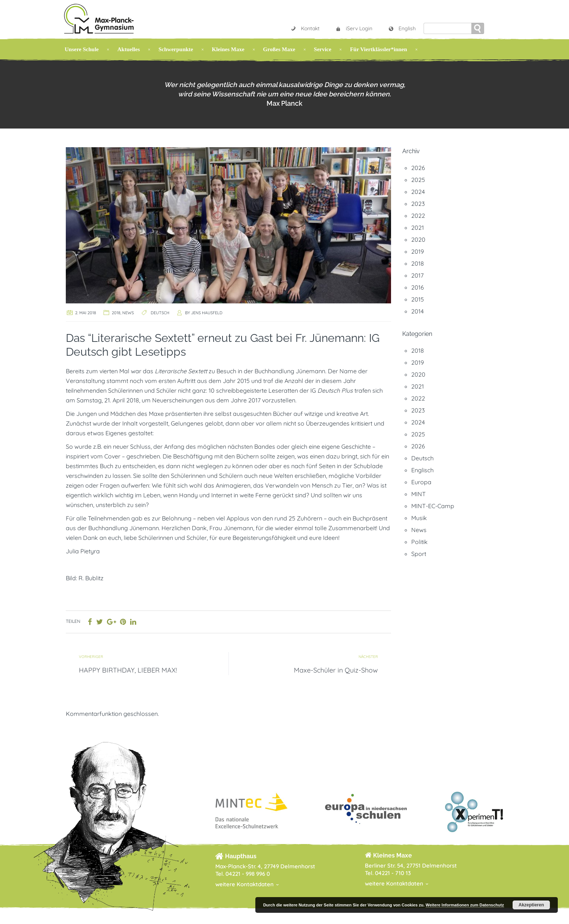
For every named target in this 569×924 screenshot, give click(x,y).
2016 (418, 287)
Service (323, 49)
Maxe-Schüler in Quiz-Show (336, 670)
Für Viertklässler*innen (379, 49)
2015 (418, 299)
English (402, 28)
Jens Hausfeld (207, 313)
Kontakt (305, 28)
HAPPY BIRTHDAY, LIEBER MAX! (128, 670)
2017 (417, 275)
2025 (418, 180)
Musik (419, 518)
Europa (421, 482)
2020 (418, 240)
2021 (418, 228)
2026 (418, 168)
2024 (418, 192)
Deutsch (160, 313)
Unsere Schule (82, 49)
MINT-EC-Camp (433, 506)
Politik (419, 542)
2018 (116, 313)
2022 (418, 216)
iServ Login (354, 28)
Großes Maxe (279, 49)
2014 (417, 311)
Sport (419, 554)
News (128, 313)
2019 (418, 251)
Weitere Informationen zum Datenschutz (465, 905)
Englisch (422, 470)
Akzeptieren (531, 905)
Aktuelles (129, 49)
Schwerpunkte (176, 49)
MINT (419, 494)
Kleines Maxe (228, 49)
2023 (418, 204)
